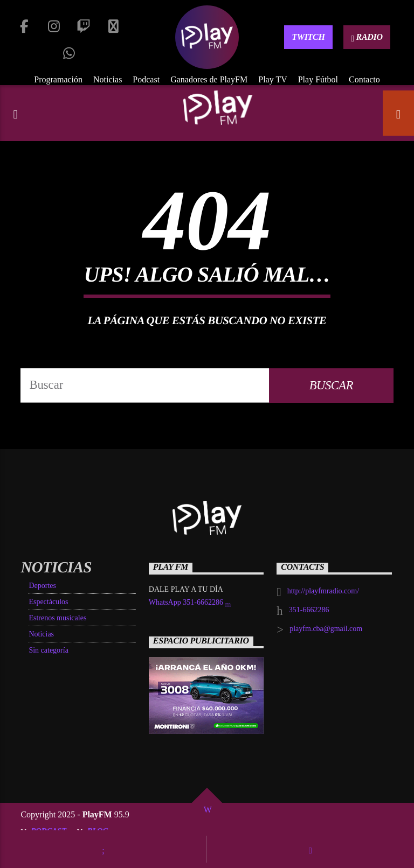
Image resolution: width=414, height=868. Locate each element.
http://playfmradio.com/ (323, 591)
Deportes (42, 586)
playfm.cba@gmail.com (326, 629)
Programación (58, 79)
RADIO (367, 38)
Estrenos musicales (57, 618)
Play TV (272, 79)
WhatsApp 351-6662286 (190, 603)
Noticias (108, 79)
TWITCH (308, 37)
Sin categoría (48, 650)
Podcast (146, 79)
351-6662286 (309, 610)
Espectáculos (48, 602)
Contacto (364, 79)
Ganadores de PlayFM (209, 79)
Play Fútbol (318, 79)
